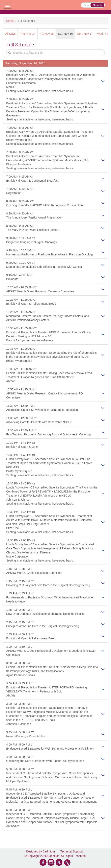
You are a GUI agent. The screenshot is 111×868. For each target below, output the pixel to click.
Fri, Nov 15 (47, 34)
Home (10, 21)
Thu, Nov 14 (28, 34)
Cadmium (49, 851)
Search (98, 5)
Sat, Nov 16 (65, 34)
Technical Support (71, 851)
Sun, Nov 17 (85, 34)
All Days (10, 34)
